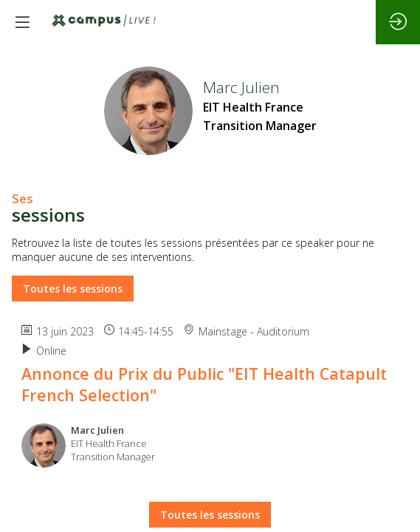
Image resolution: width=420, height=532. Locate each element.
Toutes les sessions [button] (73, 289)
